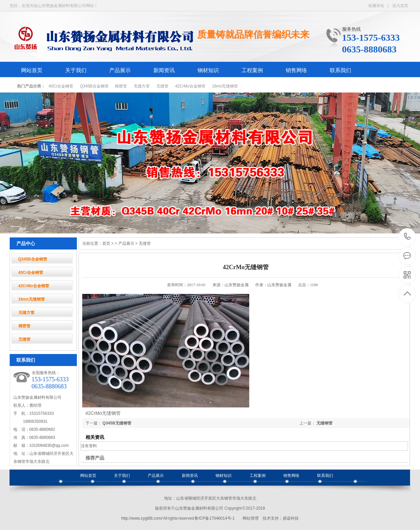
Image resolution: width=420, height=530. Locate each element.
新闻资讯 (164, 70)
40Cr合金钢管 (61, 86)
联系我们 (340, 70)
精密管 (121, 86)
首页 (106, 243)
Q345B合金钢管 (94, 86)
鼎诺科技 (291, 518)
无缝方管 (142, 86)
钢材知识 (208, 70)
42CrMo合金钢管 (190, 86)
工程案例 (252, 70)
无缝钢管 (324, 423)
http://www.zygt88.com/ (142, 518)
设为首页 (400, 6)
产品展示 (120, 70)
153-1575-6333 (407, 237)
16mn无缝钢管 (225, 86)
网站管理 (251, 518)
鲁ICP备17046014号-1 (215, 518)
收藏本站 (376, 6)
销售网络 (296, 70)
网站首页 (32, 70)
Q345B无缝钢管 (117, 423)
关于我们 (76, 70)
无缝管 (162, 86)
